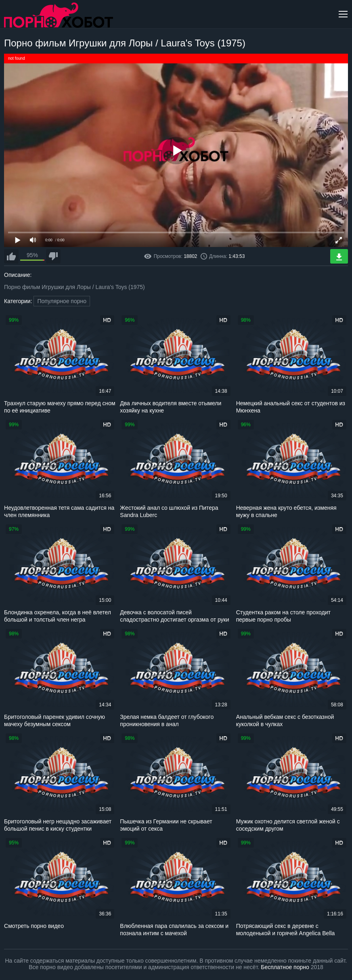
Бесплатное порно (285, 967)
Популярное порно (62, 301)
